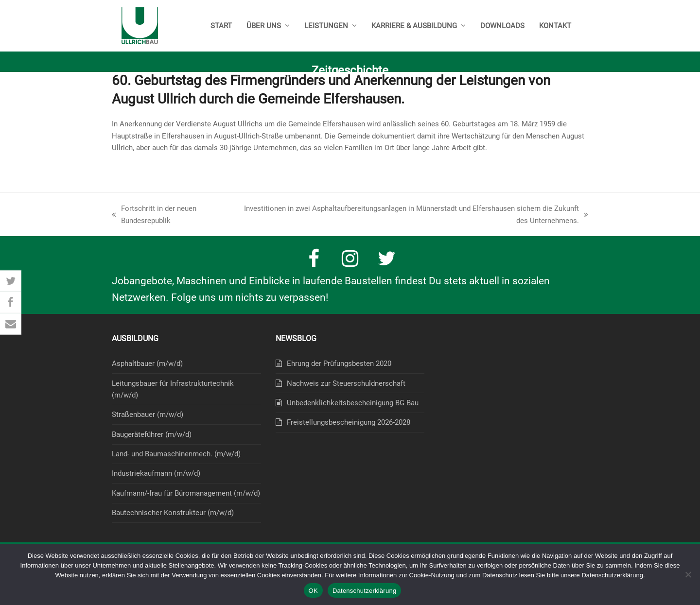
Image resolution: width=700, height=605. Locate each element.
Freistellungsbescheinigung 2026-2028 (349, 422)
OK (313, 591)
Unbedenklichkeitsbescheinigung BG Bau (353, 403)
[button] (11, 281)
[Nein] (688, 574)
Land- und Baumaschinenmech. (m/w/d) (176, 454)
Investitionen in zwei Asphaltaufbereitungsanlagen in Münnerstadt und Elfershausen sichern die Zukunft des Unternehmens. (413, 215)
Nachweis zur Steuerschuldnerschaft (346, 383)
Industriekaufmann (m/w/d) (156, 473)
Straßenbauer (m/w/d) (148, 415)
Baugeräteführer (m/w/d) (152, 434)
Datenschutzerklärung (364, 591)
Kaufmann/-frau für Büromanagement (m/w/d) (186, 493)
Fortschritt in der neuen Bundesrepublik (154, 215)
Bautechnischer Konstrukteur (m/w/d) (173, 513)
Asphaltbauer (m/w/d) (147, 363)
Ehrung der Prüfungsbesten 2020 (339, 363)
